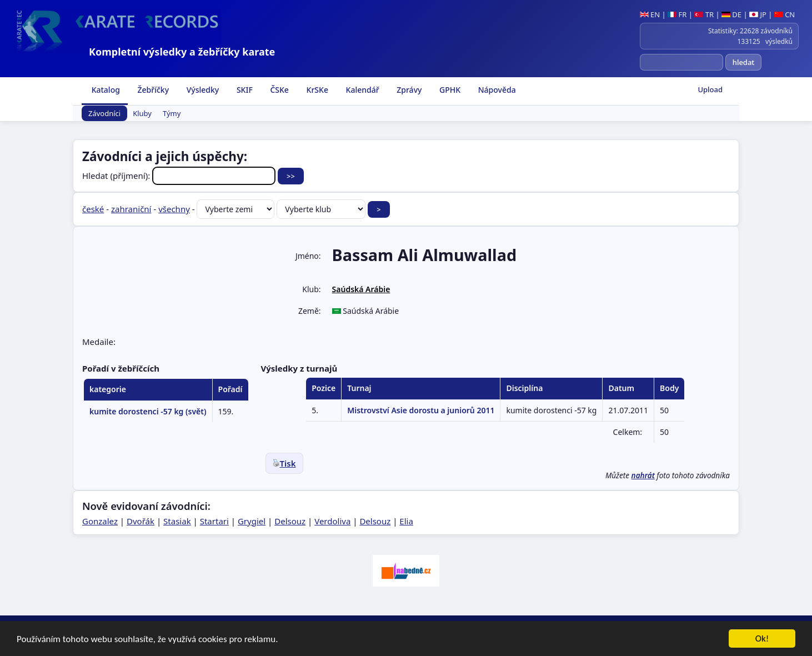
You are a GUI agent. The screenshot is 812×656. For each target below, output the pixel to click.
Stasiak (177, 521)
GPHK (449, 90)
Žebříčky (152, 90)
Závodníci (104, 113)
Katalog (105, 90)
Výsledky (202, 90)
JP (758, 14)
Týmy (172, 113)
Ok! (762, 639)
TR (704, 14)
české (93, 209)
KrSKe (316, 90)
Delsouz (290, 521)
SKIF (244, 90)
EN (650, 14)
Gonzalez (100, 521)
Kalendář (362, 90)
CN (785, 14)
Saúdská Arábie (361, 289)
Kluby (142, 113)
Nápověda (496, 90)
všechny (174, 209)
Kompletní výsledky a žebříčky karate (182, 52)
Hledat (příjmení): (180, 176)
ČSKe (279, 90)
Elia (406, 521)
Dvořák (141, 521)
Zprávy (408, 90)
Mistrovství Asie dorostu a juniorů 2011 (421, 410)
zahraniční (131, 209)
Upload (710, 89)
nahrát (643, 475)
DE (731, 14)
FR (677, 14)
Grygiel (252, 521)
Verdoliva (332, 521)
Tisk (284, 463)
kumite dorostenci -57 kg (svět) (148, 411)
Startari (214, 521)
